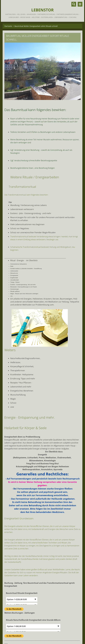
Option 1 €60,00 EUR (16, 626)
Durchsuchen (74, 4)
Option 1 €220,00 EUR (17, 599)
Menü (80, 4)
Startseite (8, 26)
